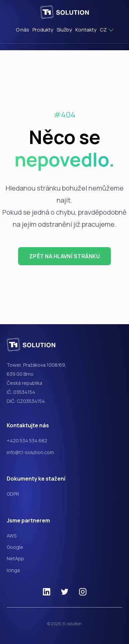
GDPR (13, 494)
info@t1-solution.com (30, 452)
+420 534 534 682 (27, 441)
